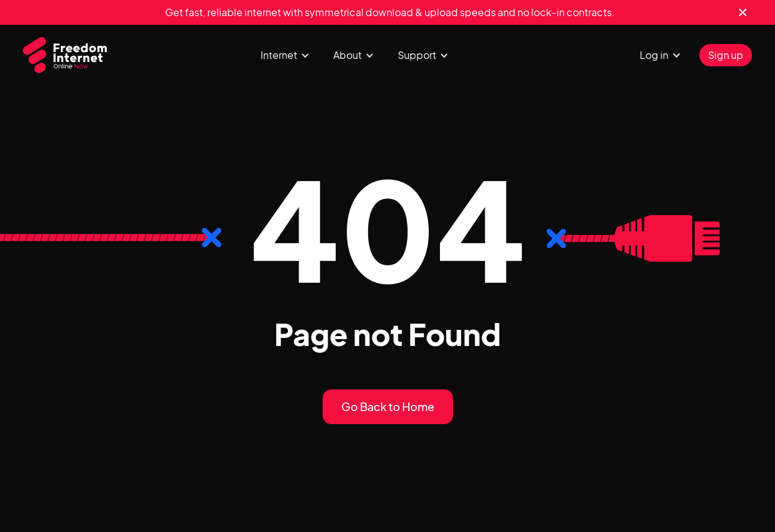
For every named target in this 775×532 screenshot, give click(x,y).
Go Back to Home (388, 406)
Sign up (726, 55)
